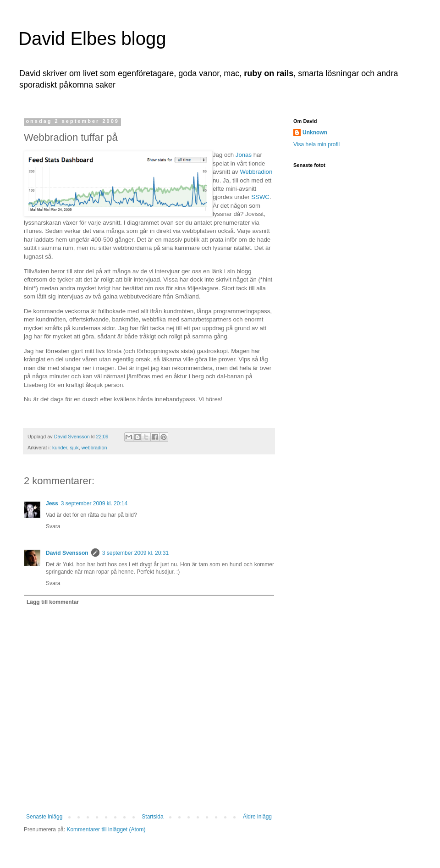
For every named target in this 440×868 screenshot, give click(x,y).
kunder (60, 448)
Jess (52, 503)
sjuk (74, 448)
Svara (53, 526)
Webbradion (256, 172)
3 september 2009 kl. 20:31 (135, 553)
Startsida (152, 817)
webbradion (94, 448)
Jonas (244, 155)
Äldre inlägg (257, 817)
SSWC (260, 197)
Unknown (315, 133)
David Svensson (67, 553)
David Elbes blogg (92, 39)
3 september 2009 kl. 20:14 (94, 503)
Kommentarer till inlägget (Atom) (106, 829)
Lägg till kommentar (53, 602)
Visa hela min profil (316, 144)
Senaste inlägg (44, 817)
